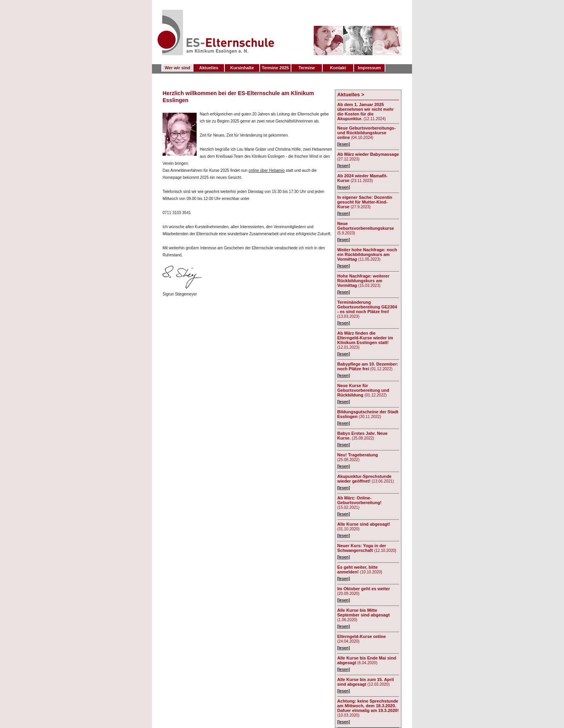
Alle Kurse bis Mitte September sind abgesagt (363, 613)
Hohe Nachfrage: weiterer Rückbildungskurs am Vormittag (363, 281)
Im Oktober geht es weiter (363, 589)
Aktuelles (209, 68)
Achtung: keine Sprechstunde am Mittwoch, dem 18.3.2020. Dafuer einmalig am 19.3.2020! (368, 706)
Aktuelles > (351, 95)
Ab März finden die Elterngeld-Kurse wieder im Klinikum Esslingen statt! (365, 338)
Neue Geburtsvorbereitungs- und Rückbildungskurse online (366, 133)
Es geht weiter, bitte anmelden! (357, 569)
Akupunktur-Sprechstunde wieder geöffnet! (364, 479)
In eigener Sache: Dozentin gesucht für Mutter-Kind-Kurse (365, 202)
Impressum (370, 68)
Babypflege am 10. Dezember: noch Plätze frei (368, 366)
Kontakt (338, 68)
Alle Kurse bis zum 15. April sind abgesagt (365, 682)
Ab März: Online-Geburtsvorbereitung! (359, 500)
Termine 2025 (275, 68)
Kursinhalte (242, 68)
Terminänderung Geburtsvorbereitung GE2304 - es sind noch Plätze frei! (367, 307)
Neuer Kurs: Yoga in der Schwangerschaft (362, 548)
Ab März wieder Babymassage (368, 154)
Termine (307, 68)
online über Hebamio (267, 170)
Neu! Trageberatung (358, 455)
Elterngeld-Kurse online (362, 636)
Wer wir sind (177, 68)
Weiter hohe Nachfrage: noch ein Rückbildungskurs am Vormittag (367, 254)
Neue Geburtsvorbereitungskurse (366, 226)
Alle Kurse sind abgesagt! (364, 524)
